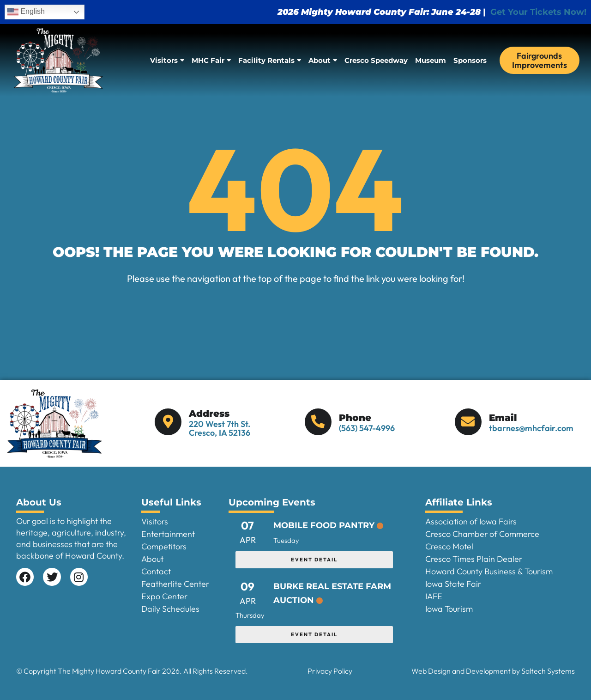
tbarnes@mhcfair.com (531, 428)
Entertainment (168, 534)
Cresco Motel (449, 546)
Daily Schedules (170, 609)
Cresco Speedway (376, 60)
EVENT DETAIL (314, 560)
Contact (156, 571)
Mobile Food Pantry (324, 525)
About (323, 60)
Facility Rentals (270, 60)
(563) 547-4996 (367, 428)
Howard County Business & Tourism (489, 571)
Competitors (164, 546)
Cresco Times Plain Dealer (474, 559)
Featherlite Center (175, 584)
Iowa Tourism (449, 609)
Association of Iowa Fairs (471, 521)
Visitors (167, 60)
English (26, 12)
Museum (431, 60)
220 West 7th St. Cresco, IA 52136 (220, 428)
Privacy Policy (330, 671)
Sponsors (470, 60)
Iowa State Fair (453, 584)
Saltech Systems (548, 671)
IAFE (434, 596)
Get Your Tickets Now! (538, 12)
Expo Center (164, 596)
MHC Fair (211, 60)
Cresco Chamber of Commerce (482, 534)
